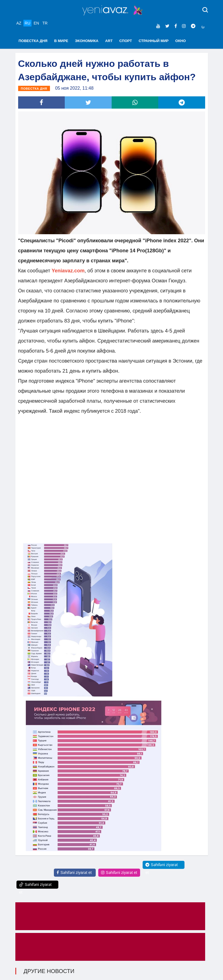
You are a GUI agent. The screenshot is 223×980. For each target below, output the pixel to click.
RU (27, 23)
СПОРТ (125, 41)
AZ (19, 23)
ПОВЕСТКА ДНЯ (33, 41)
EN (36, 23)
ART (109, 41)
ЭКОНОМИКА (87, 41)
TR (45, 23)
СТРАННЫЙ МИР (154, 41)
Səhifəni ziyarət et (74, 873)
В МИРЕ (61, 41)
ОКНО (181, 41)
